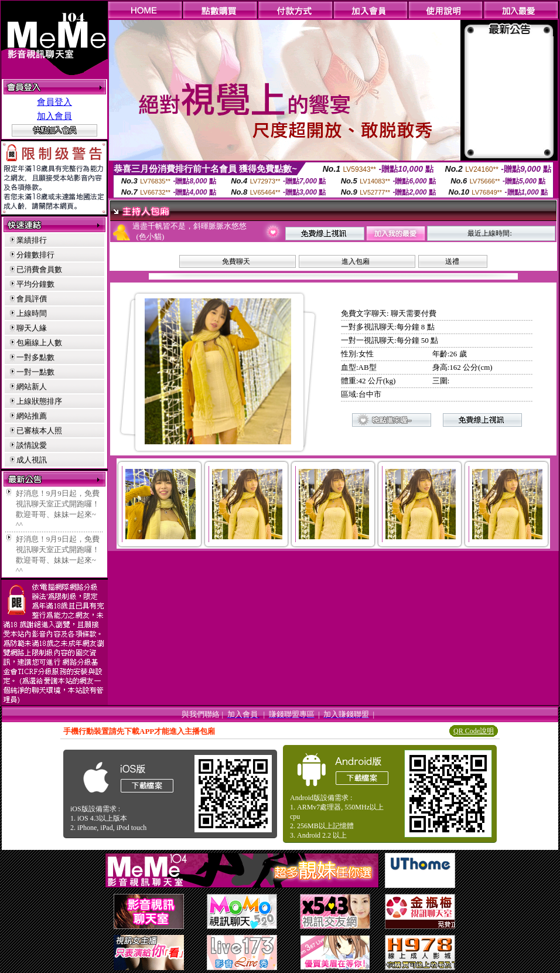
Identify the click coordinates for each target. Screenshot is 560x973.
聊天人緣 (32, 328)
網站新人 (32, 387)
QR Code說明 (474, 731)
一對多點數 (35, 357)
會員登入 (54, 102)
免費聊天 (236, 261)
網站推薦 (32, 416)
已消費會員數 (39, 269)
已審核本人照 (39, 431)
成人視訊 (32, 460)
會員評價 (32, 299)
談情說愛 (32, 445)
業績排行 (32, 240)
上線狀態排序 (39, 401)
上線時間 (32, 313)
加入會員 (54, 116)
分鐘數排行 (35, 255)
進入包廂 (356, 261)
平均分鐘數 (35, 284)
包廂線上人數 (39, 343)
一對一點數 (35, 372)
